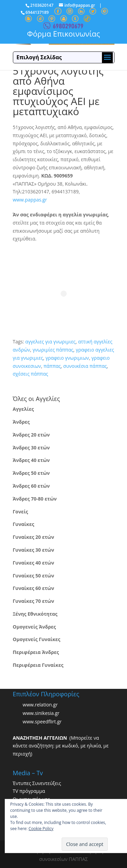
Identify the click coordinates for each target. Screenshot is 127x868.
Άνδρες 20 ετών (31, 435)
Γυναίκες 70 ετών (34, 601)
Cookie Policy (41, 829)
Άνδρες (21, 422)
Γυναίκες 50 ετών (34, 576)
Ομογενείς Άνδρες (35, 627)
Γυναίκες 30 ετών (34, 550)
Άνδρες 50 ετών (31, 473)
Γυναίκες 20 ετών (34, 537)
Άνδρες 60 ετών (31, 486)
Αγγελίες (23, 409)
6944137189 (37, 12)
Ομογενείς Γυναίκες (37, 639)
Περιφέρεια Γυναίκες (38, 665)
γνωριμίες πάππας (53, 350)
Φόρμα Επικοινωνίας (63, 34)
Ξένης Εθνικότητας (35, 614)
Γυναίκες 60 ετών (34, 588)
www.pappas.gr (30, 200)
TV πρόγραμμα (29, 791)
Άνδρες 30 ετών (31, 448)
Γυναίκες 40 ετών (34, 563)
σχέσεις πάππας (30, 374)
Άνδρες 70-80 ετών (35, 499)
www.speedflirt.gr (42, 722)
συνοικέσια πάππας (85, 366)
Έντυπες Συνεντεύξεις (37, 783)
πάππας (52, 366)
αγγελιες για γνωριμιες (51, 342)
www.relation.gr (40, 705)
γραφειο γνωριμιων (67, 358)
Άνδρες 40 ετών (31, 460)
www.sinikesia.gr (41, 713)
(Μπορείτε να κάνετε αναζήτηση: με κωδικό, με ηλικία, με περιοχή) (61, 746)
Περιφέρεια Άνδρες (36, 652)
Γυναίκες (24, 524)
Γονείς (20, 512)
